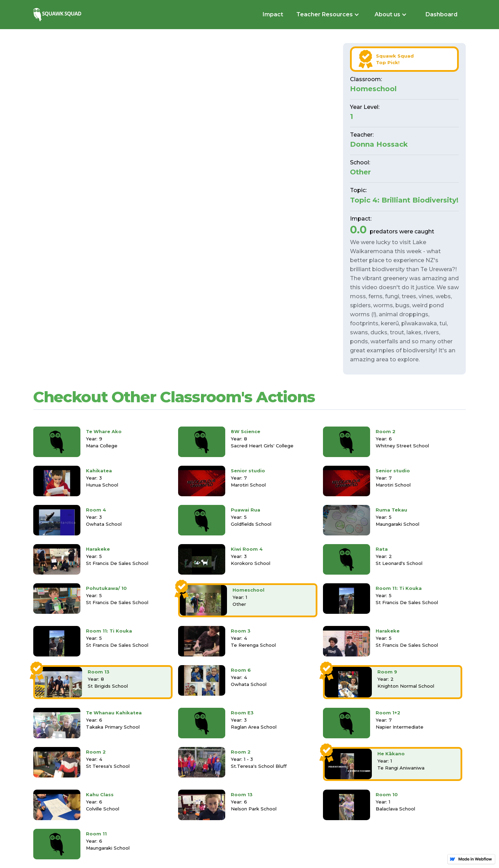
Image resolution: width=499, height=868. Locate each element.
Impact (273, 14)
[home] (58, 14)
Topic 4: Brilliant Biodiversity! (404, 200)
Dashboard (441, 14)
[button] (327, 15)
